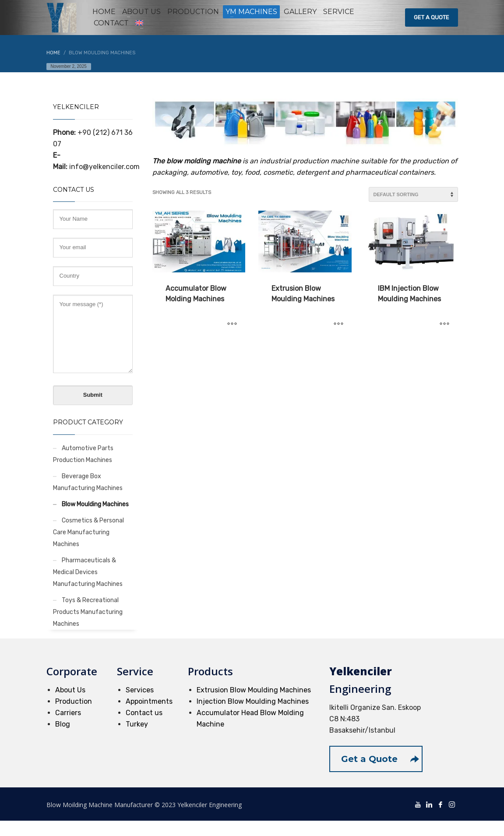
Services (140, 690)
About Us (70, 690)
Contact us (144, 713)
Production (74, 701)
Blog (63, 724)
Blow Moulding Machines (95, 504)
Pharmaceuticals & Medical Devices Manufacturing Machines (88, 572)
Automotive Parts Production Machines (83, 454)
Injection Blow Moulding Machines (253, 701)
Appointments (149, 701)
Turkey (137, 724)
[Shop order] (413, 194)
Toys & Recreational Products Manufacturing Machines (88, 612)
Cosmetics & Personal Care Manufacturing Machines (88, 532)
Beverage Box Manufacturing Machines (88, 482)
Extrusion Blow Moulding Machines (254, 690)
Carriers (68, 713)
